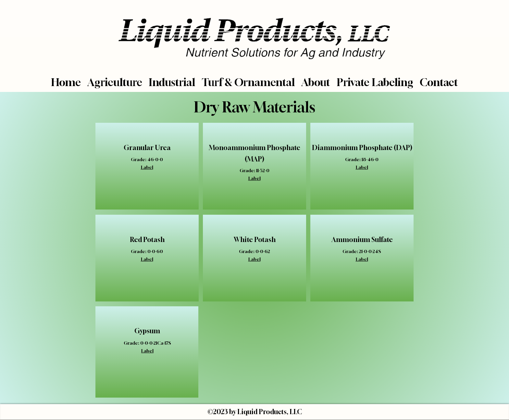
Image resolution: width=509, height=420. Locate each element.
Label (147, 167)
